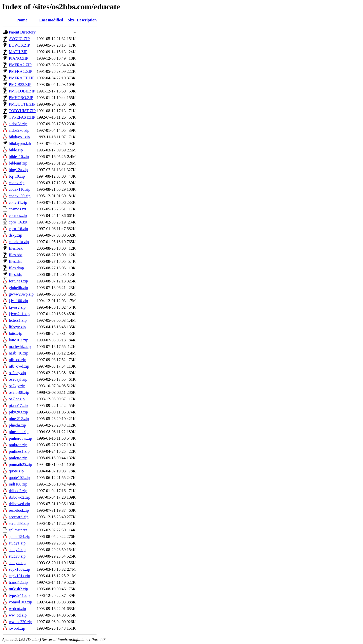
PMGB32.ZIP (20, 85)
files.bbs (16, 255)
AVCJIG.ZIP (19, 39)
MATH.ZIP (18, 52)
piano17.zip (18, 406)
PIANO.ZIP (19, 58)
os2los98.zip (19, 392)
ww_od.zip (18, 615)
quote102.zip (19, 478)
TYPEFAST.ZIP (22, 117)
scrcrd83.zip (19, 523)
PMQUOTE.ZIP (22, 104)
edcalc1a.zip (19, 242)
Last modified (51, 20)
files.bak (16, 248)
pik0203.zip (18, 412)
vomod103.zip (20, 602)
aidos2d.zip (18, 124)
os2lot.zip (17, 399)
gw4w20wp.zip (21, 294)
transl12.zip (18, 582)
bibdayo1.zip (19, 137)
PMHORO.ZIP (21, 98)
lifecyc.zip (17, 327)
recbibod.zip (19, 510)
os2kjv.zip (17, 386)
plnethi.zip (17, 425)
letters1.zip (18, 320)
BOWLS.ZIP (19, 45)
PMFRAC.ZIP (21, 71)
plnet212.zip (19, 419)
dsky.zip (16, 235)
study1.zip (17, 543)
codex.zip (17, 183)
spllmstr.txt (18, 530)
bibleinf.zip (18, 163)
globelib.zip (18, 288)
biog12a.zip (18, 170)
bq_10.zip (17, 176)
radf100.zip (18, 484)
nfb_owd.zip (19, 366)
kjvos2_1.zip (19, 314)
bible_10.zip (19, 157)
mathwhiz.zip (20, 347)
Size (71, 20)
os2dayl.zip (18, 379)
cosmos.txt (18, 209)
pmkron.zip (18, 445)
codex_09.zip (20, 196)
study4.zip (17, 563)
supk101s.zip (19, 576)
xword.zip (17, 628)
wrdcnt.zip (17, 609)
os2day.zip (17, 373)
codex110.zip (20, 189)
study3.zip (17, 556)
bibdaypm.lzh (20, 143)
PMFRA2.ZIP (20, 65)
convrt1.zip (18, 202)
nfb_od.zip (18, 360)
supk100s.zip (19, 569)
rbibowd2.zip (20, 497)
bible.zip (16, 150)
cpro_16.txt (18, 222)
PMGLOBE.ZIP (22, 91)
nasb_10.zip (19, 353)
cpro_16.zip (18, 229)
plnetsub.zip (19, 432)
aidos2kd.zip (19, 130)
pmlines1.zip (19, 451)
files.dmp (16, 268)
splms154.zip (20, 537)
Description (87, 20)
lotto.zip (16, 333)
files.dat (15, 261)
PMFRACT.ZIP (22, 78)
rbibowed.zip (19, 504)
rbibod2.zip (18, 491)
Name (22, 20)
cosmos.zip (18, 216)
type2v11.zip (19, 595)
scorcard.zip (19, 517)
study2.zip (17, 550)
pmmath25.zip (20, 464)
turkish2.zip (18, 589)
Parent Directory (22, 32)
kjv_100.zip (18, 301)
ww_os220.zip (21, 622)
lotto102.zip (19, 340)
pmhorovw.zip (20, 438)
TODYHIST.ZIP (22, 111)
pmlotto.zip (18, 458)
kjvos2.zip (17, 307)
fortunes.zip (18, 281)
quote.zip (16, 471)
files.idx (15, 275)
